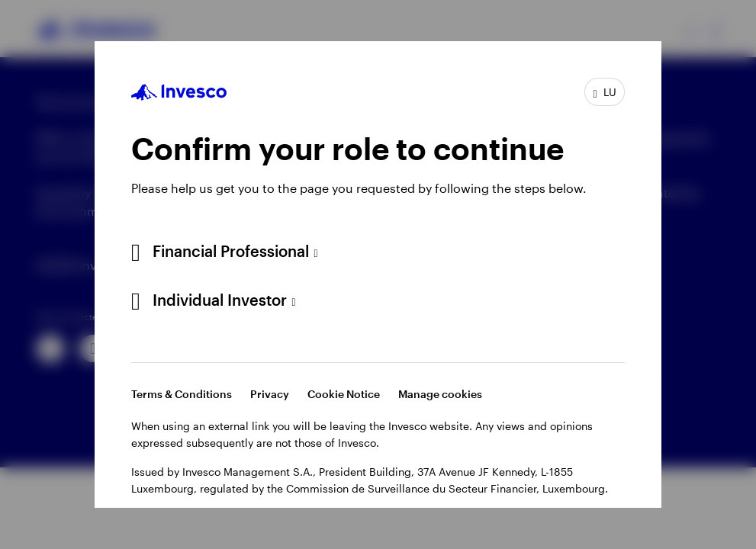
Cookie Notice (344, 394)
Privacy (270, 394)
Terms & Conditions (182, 394)
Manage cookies (440, 394)
